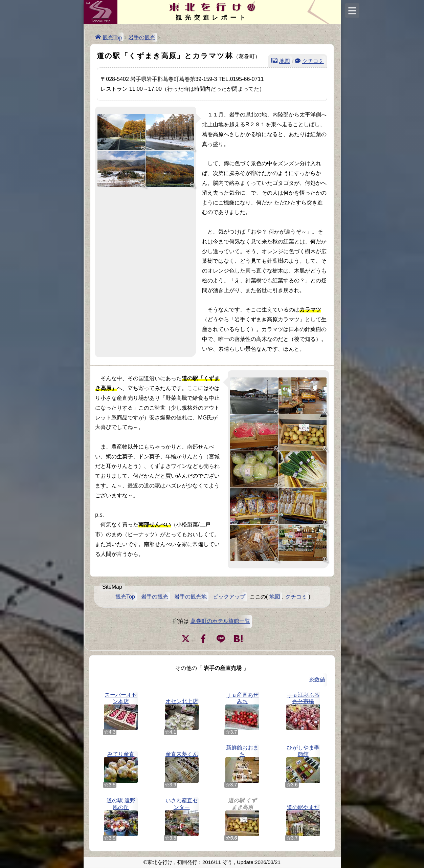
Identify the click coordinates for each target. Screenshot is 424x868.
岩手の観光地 (191, 597)
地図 (285, 61)
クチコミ (313, 61)
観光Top (112, 37)
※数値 (317, 680)
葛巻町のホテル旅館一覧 (220, 621)
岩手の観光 (142, 37)
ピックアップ (229, 597)
